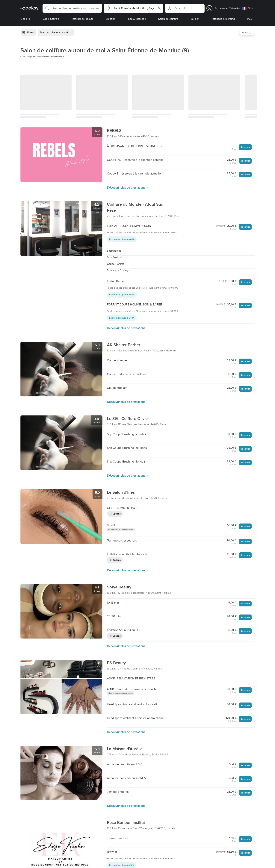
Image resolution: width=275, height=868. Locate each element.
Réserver (245, 147)
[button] (72, 8)
